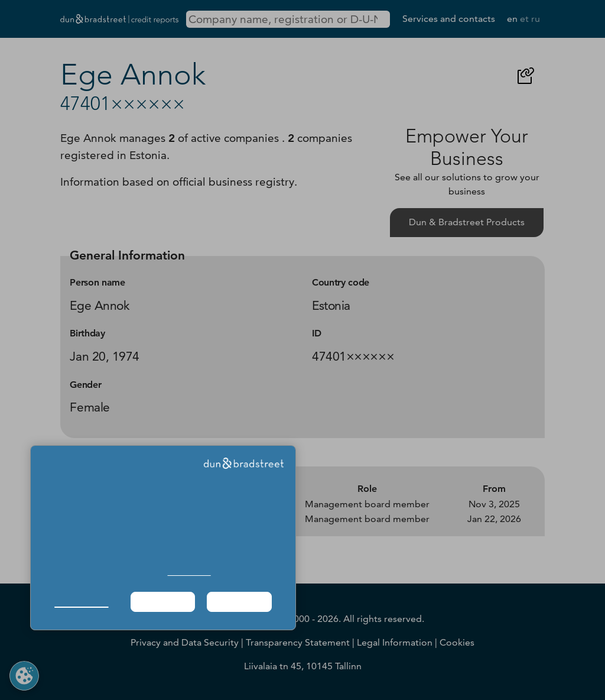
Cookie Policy (189, 572)
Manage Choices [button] (81, 602)
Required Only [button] (162, 602)
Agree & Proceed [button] (240, 602)
